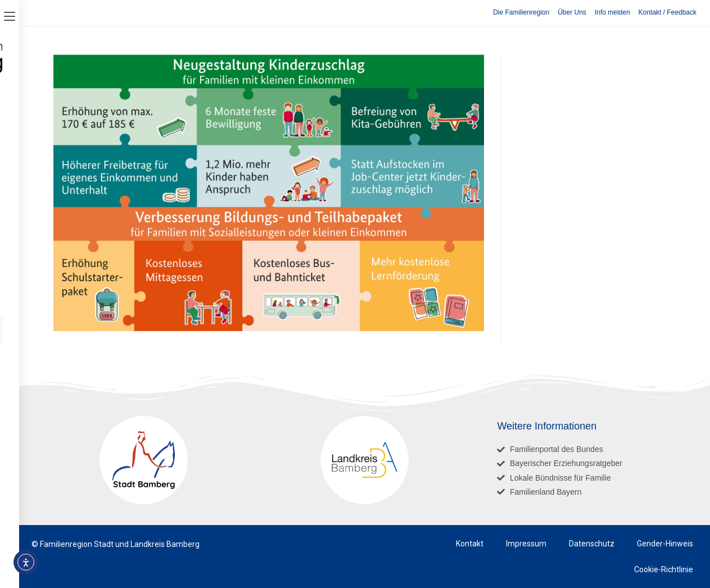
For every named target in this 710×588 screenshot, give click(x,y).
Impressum (526, 544)
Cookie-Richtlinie (664, 569)
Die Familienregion (521, 12)
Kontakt (470, 544)
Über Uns (572, 12)
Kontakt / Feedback (668, 12)
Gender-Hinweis (665, 544)
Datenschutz (592, 544)
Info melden (612, 12)
